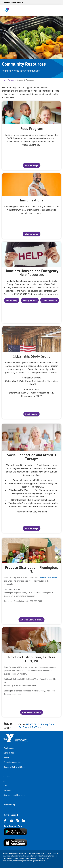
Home (5, 80)
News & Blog (9, 753)
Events (6, 758)
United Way (12, 300)
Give (5, 786)
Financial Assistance (12, 762)
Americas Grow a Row (48, 578)
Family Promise (50, 300)
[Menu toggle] (59, 10)
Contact (7, 776)
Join (5, 781)
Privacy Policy (9, 805)
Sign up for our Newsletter (14, 795)
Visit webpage (32, 165)
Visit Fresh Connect (31, 712)
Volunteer (8, 790)
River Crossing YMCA (13, 3)
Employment (9, 748)
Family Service (30, 300)
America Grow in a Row (31, 620)
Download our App (13, 826)
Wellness (11, 80)
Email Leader (31, 414)
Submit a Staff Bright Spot (14, 767)
